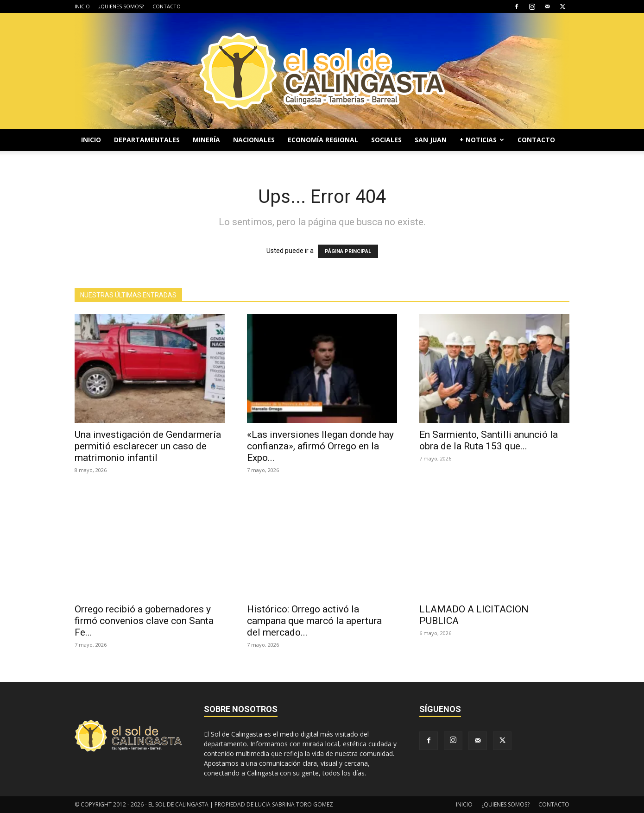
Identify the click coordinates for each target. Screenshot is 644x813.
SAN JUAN (431, 140)
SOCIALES (386, 140)
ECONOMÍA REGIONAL (323, 140)
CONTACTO (167, 6)
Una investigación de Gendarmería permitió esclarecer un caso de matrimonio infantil (148, 446)
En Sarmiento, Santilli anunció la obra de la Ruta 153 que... (489, 440)
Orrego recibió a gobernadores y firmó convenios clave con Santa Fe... (144, 621)
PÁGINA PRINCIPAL (348, 251)
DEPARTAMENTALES (147, 140)
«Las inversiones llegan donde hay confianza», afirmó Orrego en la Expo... (320, 446)
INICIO (82, 6)
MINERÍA (206, 140)
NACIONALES (254, 140)
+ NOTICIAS (482, 140)
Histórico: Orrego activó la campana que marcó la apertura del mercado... (314, 621)
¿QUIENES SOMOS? (121, 6)
